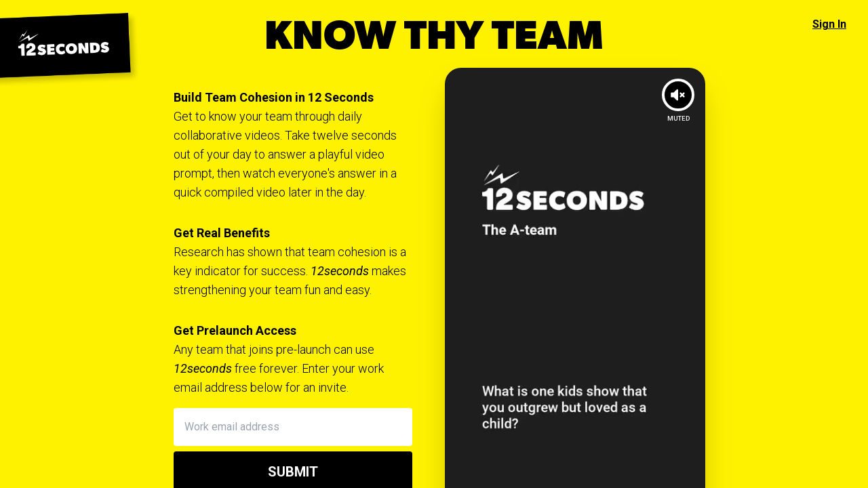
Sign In (829, 24)
